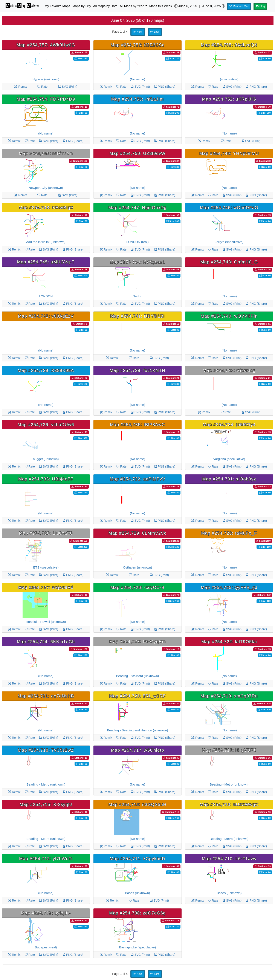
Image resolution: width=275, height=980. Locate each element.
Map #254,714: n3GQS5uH (137, 804)
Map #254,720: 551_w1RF (137, 696)
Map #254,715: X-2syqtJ (46, 804)
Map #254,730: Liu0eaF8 (46, 533)
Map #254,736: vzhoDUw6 (46, 425)
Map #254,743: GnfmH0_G (229, 262)
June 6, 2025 (186, 6)
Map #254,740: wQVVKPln (229, 316)
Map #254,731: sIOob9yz (229, 479)
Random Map (239, 6)
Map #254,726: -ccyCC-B (137, 587)
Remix (21, 87)
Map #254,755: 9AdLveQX (229, 45)
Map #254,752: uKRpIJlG (229, 99)
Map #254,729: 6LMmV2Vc (137, 533)
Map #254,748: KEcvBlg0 (46, 208)
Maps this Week (161, 6)
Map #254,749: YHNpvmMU (229, 153)
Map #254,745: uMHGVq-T (46, 262)
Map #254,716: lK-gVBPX (229, 750)
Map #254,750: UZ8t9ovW (138, 153)
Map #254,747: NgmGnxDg (138, 208)
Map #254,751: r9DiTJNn (46, 153)
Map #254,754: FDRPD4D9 (46, 99)
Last (155, 32)
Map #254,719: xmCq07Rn (229, 696)
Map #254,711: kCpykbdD (138, 859)
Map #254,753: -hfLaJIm (137, 99)
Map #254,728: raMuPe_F (229, 533)
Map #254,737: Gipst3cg (229, 370)
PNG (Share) (165, 87)
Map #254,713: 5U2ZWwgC (229, 804)
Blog (260, 6)
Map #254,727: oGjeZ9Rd (46, 587)
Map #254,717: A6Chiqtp (137, 750)
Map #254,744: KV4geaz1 (138, 262)
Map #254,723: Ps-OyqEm (137, 642)
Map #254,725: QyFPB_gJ (229, 587)
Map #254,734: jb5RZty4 (229, 425)
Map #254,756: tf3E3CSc (137, 45)
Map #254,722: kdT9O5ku (229, 642)
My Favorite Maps (57, 6)
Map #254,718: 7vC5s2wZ (46, 750)
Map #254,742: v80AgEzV (46, 316)
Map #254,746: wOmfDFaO (229, 208)
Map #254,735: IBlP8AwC (137, 425)
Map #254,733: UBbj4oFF (46, 479)
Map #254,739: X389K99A (46, 370)
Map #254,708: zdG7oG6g (137, 913)
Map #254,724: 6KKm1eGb (46, 642)
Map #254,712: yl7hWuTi (46, 859)
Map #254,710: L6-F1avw (229, 859)
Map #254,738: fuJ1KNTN (138, 370)
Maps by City (82, 6)
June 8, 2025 (214, 6)
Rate (42, 87)
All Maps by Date (105, 6)
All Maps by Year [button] (132, 6)
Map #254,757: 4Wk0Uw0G (46, 45)
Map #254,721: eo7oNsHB (46, 696)
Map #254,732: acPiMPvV (138, 479)
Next (137, 32)
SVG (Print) (68, 87)
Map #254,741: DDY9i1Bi (137, 316)
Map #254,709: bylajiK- (46, 913)
